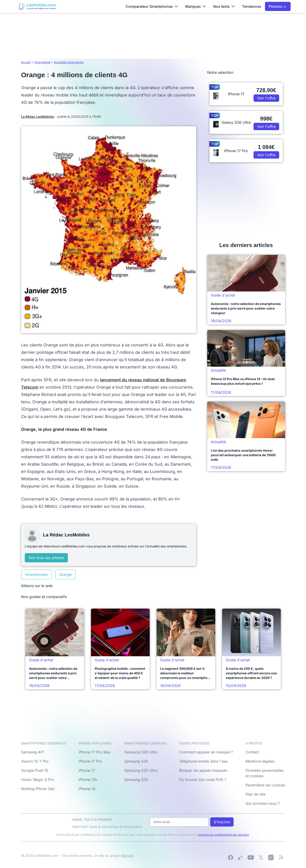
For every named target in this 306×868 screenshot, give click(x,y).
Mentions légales (260, 761)
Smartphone (42, 62)
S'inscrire (222, 822)
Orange (65, 574)
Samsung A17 (33, 752)
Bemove (128, 856)
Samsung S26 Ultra (141, 752)
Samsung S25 (136, 780)
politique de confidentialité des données (223, 835)
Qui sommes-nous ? (263, 803)
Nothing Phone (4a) (38, 789)
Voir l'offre (266, 98)
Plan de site (255, 794)
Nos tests (224, 6)
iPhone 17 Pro (90, 761)
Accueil (26, 62)
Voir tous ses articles (46, 558)
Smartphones (36, 574)
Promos (277, 6)
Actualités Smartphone (69, 62)
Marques (196, 6)
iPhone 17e (88, 780)
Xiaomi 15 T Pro (35, 761)
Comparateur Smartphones (152, 6)
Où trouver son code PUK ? (203, 780)
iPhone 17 (87, 770)
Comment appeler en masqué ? (206, 752)
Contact (252, 752)
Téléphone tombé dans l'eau (203, 761)
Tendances (252, 6)
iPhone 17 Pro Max (95, 752)
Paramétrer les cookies (265, 785)
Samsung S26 (136, 761)
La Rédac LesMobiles (38, 117)
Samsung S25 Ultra (141, 770)
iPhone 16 (87, 789)
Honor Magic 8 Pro (38, 780)
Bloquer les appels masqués (203, 770)
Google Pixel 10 (35, 770)
